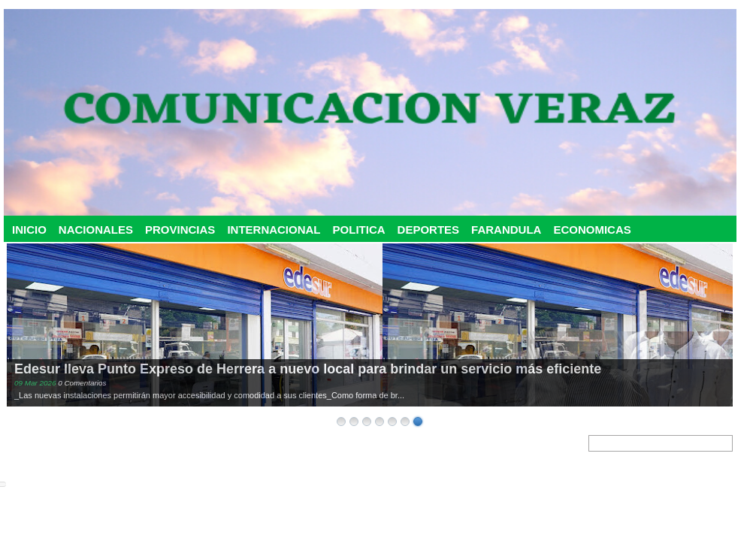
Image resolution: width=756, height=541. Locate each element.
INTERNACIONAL (274, 230)
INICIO (29, 230)
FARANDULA (506, 230)
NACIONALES (96, 230)
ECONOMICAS (592, 230)
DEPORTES (429, 230)
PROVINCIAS (180, 230)
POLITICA (359, 230)
